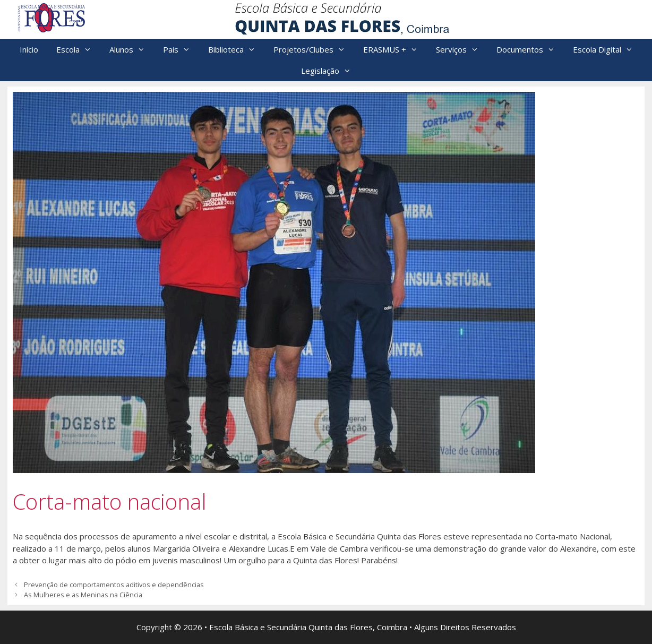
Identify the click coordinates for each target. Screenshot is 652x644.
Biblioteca (236, 49)
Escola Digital (607, 49)
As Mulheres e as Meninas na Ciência (83, 595)
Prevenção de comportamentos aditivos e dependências (114, 585)
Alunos (132, 49)
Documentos (530, 49)
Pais (181, 49)
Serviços (462, 49)
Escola (78, 49)
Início (29, 49)
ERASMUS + (395, 49)
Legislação (331, 71)
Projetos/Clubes (314, 49)
